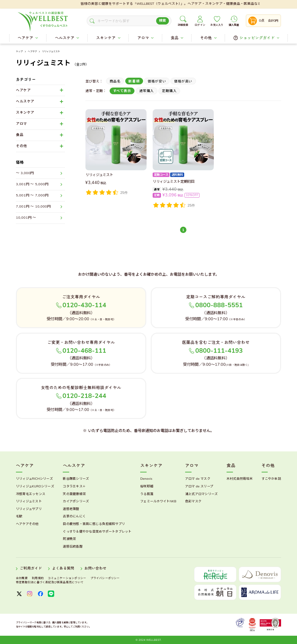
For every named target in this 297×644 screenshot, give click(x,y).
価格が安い (157, 81)
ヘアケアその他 (27, 524)
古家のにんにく (74, 516)
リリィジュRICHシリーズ (34, 479)
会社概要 (22, 578)
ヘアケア (32, 52)
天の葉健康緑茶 (74, 494)
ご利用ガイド (31, 569)
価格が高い (183, 81)
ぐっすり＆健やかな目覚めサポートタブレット (97, 532)
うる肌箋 (147, 494)
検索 (163, 21)
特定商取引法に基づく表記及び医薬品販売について (50, 582)
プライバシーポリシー (105, 578)
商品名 (115, 81)
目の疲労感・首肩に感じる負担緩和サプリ (94, 524)
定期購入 (169, 91)
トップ (19, 52)
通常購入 (147, 91)
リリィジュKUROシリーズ (35, 486)
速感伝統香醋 (73, 547)
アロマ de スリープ (199, 486)
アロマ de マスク (198, 479)
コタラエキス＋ (74, 486)
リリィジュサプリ (29, 509)
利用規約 (38, 578)
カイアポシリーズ (76, 501)
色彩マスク (193, 501)
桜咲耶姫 (147, 486)
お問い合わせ (95, 569)
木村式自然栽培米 (240, 479)
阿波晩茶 (69, 539)
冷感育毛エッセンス (31, 494)
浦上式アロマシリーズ (202, 494)
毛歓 (19, 516)
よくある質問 (63, 569)
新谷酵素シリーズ (76, 479)
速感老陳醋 (71, 509)
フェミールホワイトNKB (158, 501)
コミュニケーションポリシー (67, 578)
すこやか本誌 (272, 479)
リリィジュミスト (51, 52)
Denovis (146, 479)
